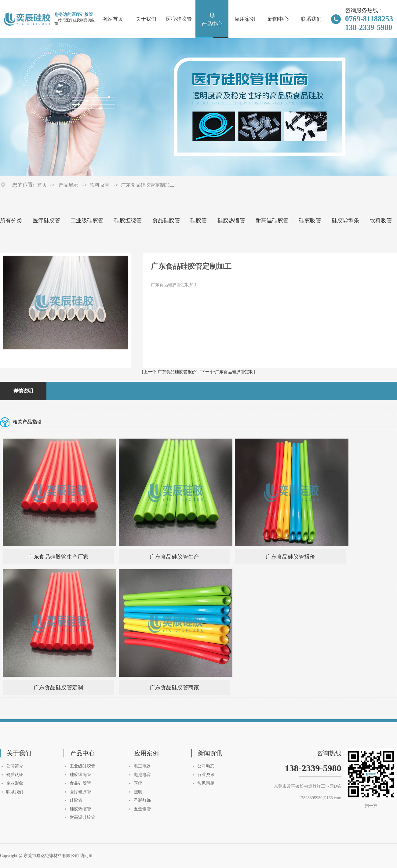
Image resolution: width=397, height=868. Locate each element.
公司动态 (206, 766)
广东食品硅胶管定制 (58, 687)
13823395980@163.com (320, 798)
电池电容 (142, 775)
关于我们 (146, 20)
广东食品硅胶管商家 (174, 687)
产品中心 (212, 19)
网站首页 (113, 20)
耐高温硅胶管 (272, 221)
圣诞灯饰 (142, 800)
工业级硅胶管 (87, 221)
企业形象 (15, 783)
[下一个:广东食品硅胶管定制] (227, 372)
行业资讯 (206, 775)
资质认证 (15, 775)
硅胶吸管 (310, 221)
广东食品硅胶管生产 (174, 557)
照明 (138, 792)
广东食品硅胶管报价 (290, 557)
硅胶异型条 (345, 221)
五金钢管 (142, 809)
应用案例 (245, 20)
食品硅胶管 (166, 221)
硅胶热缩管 (231, 221)
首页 (42, 185)
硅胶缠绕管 (128, 221)
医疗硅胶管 (179, 20)
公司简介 (15, 766)
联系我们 (311, 20)
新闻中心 (278, 20)
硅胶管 (198, 221)
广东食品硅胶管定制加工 (148, 185)
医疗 (138, 783)
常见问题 (206, 783)
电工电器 (142, 766)
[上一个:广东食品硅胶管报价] (170, 372)
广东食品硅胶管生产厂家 (58, 557)
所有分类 (11, 221)
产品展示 (68, 185)
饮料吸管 (100, 185)
